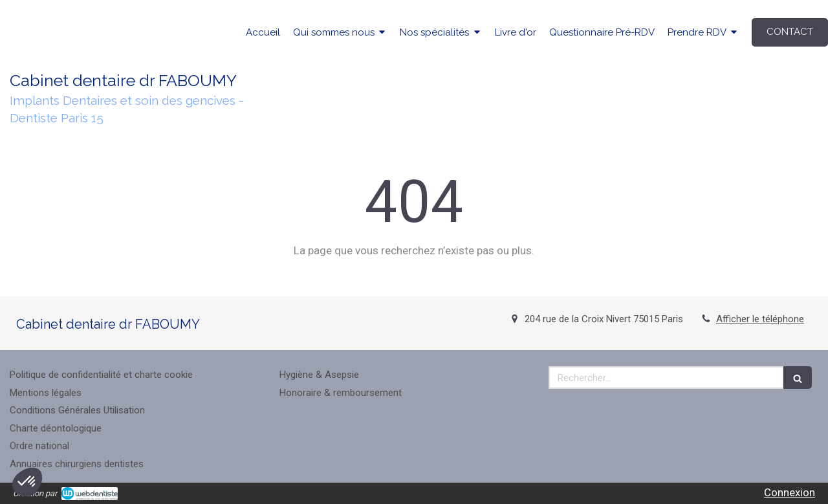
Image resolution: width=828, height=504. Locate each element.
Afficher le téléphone (760, 319)
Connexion (790, 492)
